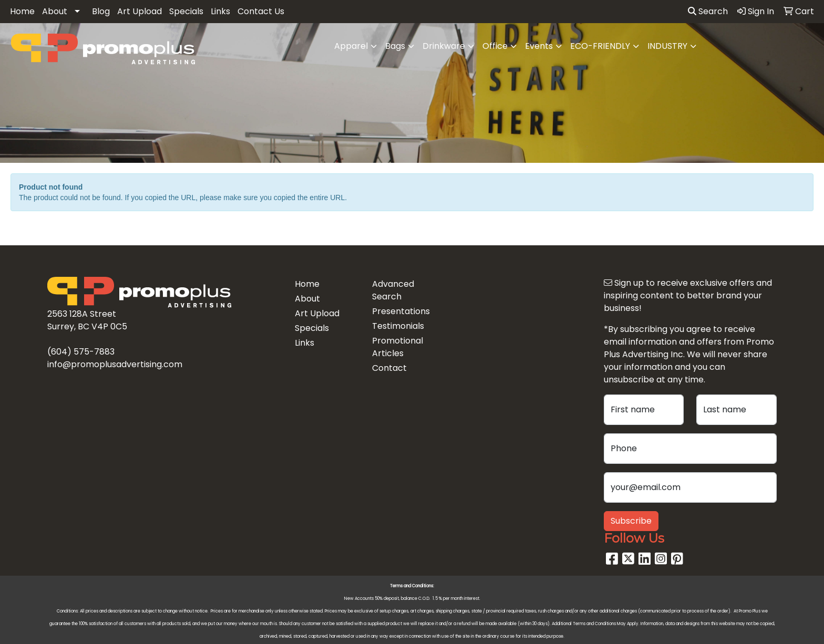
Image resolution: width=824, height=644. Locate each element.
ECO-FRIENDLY (600, 46)
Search (708, 11)
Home (22, 11)
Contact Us (261, 11)
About (55, 11)
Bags (395, 46)
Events (539, 46)
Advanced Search (393, 290)
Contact (389, 368)
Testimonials (398, 326)
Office (495, 46)
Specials (186, 11)
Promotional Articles (398, 347)
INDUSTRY (667, 46)
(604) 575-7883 (81, 352)
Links (220, 11)
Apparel (351, 46)
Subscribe (631, 521)
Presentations (401, 311)
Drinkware (444, 46)
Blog (101, 11)
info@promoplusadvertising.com (115, 364)
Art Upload (140, 11)
